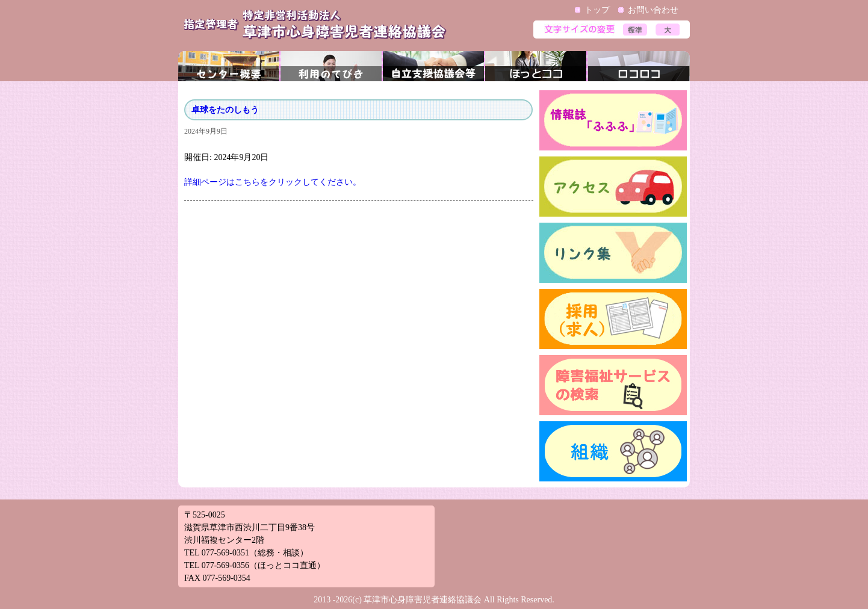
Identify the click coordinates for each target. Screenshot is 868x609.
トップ (597, 10)
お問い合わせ (653, 10)
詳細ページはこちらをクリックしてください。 (273, 182)
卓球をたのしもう (225, 110)
